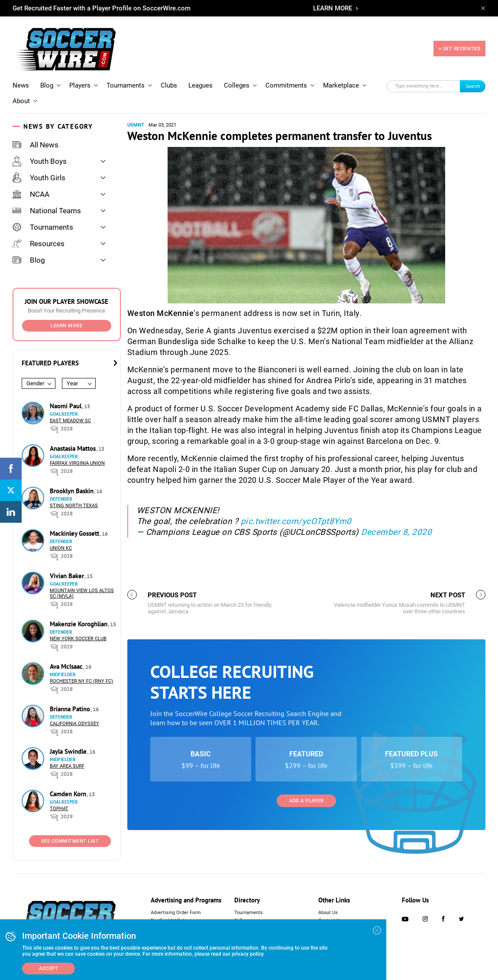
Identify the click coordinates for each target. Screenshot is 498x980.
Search (473, 86)
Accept (49, 969)
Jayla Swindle (69, 751)
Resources (39, 244)
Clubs (169, 85)
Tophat (59, 809)
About (21, 101)
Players (80, 85)
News (21, 85)
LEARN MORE (333, 8)
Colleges (237, 85)
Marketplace (341, 85)
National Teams (47, 211)
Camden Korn (69, 794)
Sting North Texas (74, 506)
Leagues (200, 85)
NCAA (31, 194)
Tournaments (126, 85)
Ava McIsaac (67, 666)
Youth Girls (39, 178)
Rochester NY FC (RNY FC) (81, 681)
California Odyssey (74, 724)
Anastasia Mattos (74, 448)
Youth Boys (40, 161)
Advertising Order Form (176, 913)
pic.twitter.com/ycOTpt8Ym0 (296, 521)
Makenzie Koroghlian (79, 624)
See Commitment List (70, 841)
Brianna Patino (71, 709)
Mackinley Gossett (75, 533)
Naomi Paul (66, 406)
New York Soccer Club (78, 639)
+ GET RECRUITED (460, 49)
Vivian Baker (68, 576)
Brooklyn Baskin (73, 491)
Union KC (61, 548)
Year (72, 383)
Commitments (286, 85)
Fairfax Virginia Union (77, 463)
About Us (328, 913)
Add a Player (306, 801)
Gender (35, 383)
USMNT (136, 125)
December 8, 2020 (396, 532)
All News (36, 145)
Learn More (66, 326)
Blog (47, 85)
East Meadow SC (70, 421)
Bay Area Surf (67, 766)
